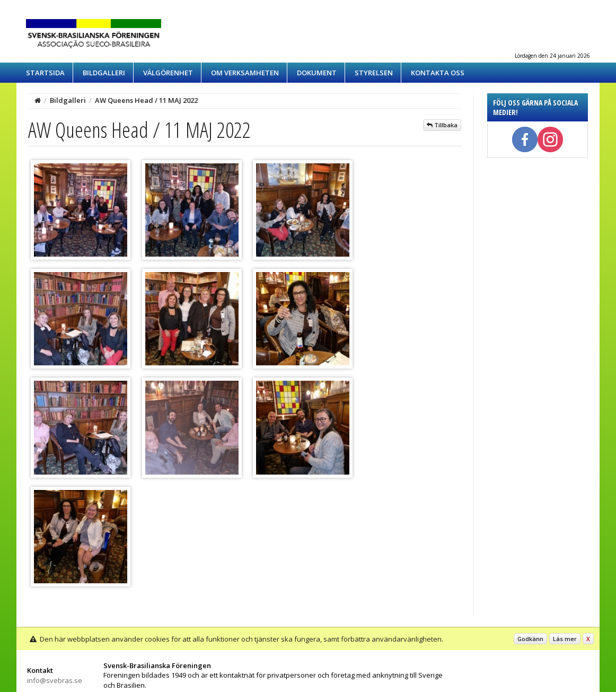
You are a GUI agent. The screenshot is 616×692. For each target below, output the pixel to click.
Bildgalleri (104, 73)
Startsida (45, 73)
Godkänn (530, 639)
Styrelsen (374, 73)
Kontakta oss (438, 73)
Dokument (317, 73)
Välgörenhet (168, 73)
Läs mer (565, 639)
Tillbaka (442, 125)
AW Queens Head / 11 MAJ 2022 (146, 100)
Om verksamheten (245, 73)
